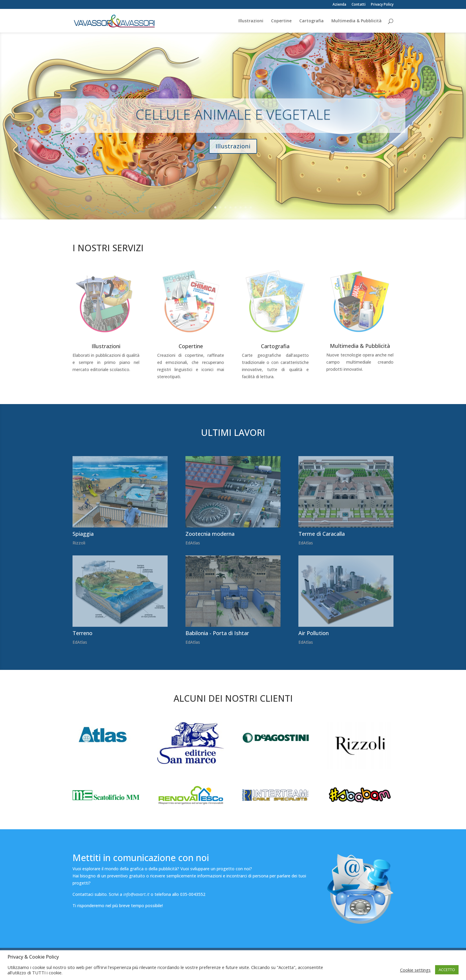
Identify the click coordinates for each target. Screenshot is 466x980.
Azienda (339, 5)
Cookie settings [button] (415, 970)
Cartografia (311, 21)
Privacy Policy (382, 5)
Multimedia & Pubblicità (356, 21)
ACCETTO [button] (447, 970)
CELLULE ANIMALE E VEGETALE (233, 120)
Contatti (359, 5)
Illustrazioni (251, 21)
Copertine (281, 21)
